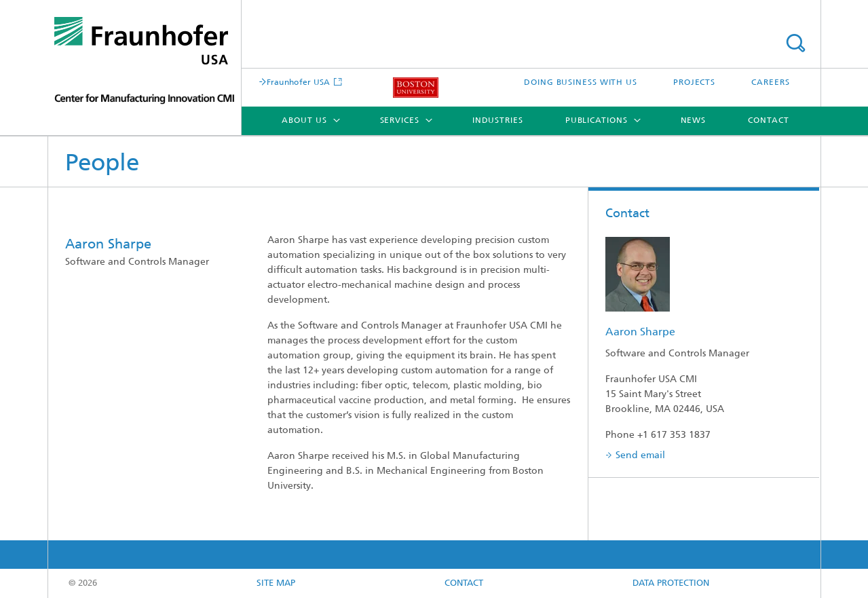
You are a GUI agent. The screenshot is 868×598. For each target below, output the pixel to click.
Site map (276, 583)
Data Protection (671, 583)
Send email (640, 456)
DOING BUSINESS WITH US (581, 83)
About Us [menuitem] (304, 121)
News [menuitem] (694, 121)
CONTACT (464, 583)
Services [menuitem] (400, 121)
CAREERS (770, 83)
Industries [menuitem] (498, 121)
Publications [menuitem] (597, 121)
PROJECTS (694, 83)
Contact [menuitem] (768, 121)
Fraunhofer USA (299, 83)
